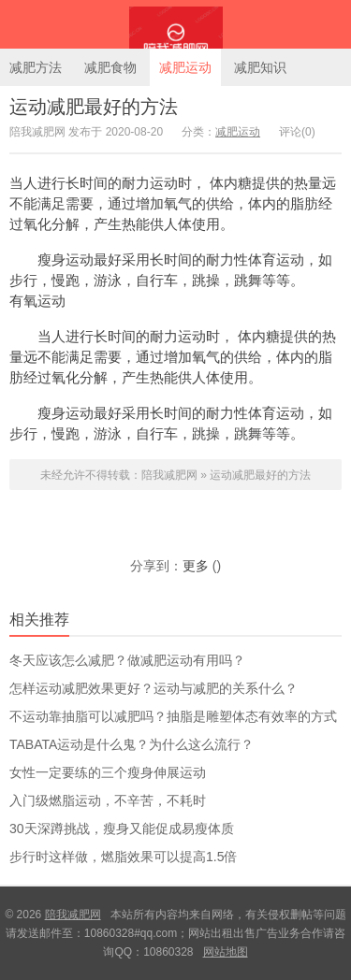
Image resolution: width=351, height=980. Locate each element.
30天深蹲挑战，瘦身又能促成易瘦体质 (122, 829)
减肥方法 (36, 67)
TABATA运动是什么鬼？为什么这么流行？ (132, 744)
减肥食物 (110, 67)
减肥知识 (260, 67)
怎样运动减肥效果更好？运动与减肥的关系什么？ (154, 688)
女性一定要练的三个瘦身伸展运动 (108, 772)
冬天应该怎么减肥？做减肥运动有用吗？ (127, 660)
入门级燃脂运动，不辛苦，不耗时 (108, 800)
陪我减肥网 (175, 24)
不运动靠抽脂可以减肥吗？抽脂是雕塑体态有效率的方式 (173, 716)
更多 (196, 566)
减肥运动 (185, 67)
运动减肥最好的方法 (94, 107)
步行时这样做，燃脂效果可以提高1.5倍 (123, 857)
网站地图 (226, 952)
